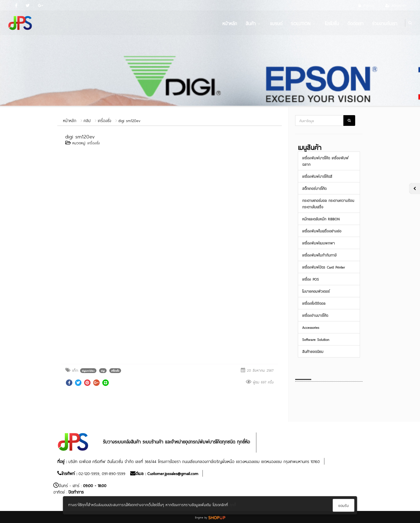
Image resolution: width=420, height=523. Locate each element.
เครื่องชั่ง (104, 120)
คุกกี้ (233, 504)
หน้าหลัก (230, 23)
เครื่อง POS (310, 279)
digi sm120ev (129, 120)
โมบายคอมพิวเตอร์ (316, 291)
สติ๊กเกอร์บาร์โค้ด (314, 188)
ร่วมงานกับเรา (385, 23)
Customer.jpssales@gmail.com (173, 473)
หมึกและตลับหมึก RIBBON (321, 219)
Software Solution (316, 339)
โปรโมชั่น (332, 23)
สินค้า (254, 23)
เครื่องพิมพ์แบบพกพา (318, 243)
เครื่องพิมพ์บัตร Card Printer (323, 267)
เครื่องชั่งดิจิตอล (314, 303)
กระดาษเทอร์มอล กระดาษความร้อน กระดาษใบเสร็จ (328, 203)
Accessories (311, 327)
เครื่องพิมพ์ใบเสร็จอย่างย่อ (322, 231)
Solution (304, 23)
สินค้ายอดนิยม (313, 351)
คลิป (87, 120)
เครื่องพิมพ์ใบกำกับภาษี (319, 255)
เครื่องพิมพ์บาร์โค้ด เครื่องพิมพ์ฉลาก (325, 161)
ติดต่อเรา (355, 23)
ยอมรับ (344, 505)
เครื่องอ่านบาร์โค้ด (315, 315)
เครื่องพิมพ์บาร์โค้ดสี (317, 176)
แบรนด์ (276, 23)
